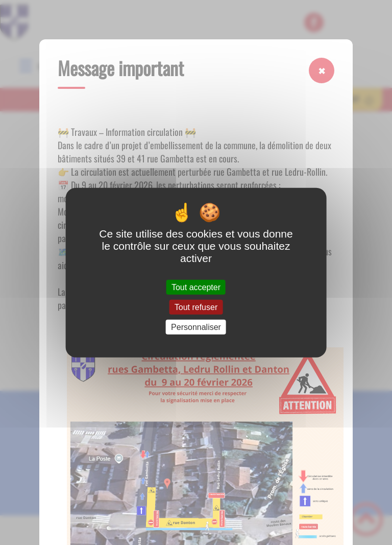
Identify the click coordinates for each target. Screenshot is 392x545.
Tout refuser (196, 307)
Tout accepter (196, 287)
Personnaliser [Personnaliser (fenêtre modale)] (196, 327)
